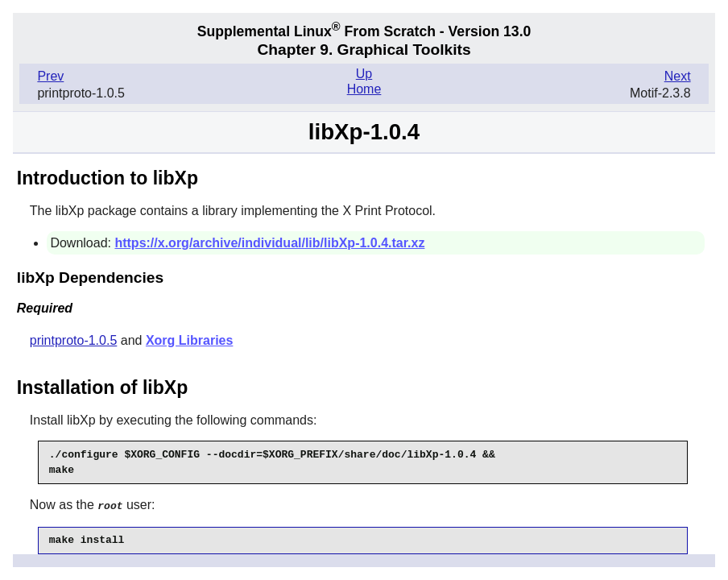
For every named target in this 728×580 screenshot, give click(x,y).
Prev (50, 76)
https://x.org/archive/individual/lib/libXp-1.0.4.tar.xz (269, 243)
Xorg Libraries (189, 340)
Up (364, 74)
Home (364, 89)
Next (678, 76)
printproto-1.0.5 (74, 340)
